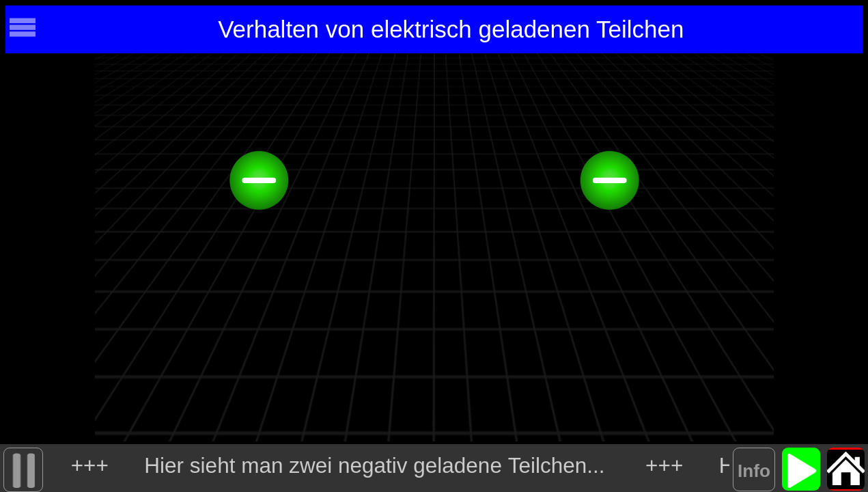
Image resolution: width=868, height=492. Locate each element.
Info (754, 471)
